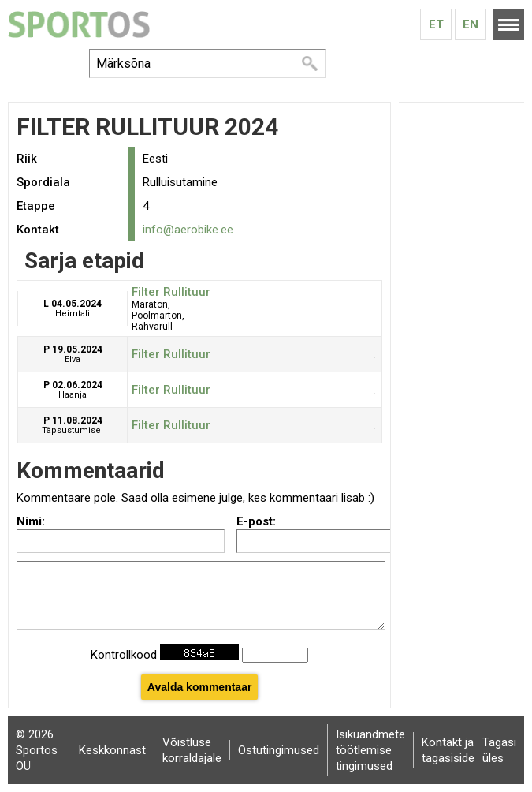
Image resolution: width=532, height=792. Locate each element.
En (471, 24)
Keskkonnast (112, 750)
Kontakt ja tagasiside (448, 750)
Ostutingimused (279, 750)
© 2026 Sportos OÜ (37, 750)
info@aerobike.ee (188, 230)
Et (436, 24)
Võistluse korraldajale (192, 750)
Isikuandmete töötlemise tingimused (370, 750)
